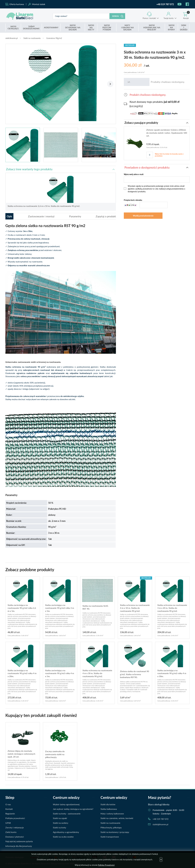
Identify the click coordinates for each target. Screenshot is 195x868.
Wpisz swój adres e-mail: (134, 174)
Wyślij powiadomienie (143, 216)
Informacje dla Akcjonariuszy (19, 846)
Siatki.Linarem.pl (20, 16)
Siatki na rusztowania (32, 38)
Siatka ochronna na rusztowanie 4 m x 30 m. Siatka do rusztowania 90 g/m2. (97, 673)
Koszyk (186, 16)
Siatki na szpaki (60, 818)
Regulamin (10, 814)
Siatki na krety (59, 827)
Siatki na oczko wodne (63, 837)
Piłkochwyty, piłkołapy (111, 827)
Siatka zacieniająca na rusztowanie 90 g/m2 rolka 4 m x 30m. (172, 673)
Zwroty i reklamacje (15, 827)
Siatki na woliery (61, 823)
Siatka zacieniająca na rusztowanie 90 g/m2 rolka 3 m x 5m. (60, 608)
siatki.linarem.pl (12, 38)
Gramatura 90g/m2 (54, 38)
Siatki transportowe (110, 837)
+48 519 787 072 (161, 819)
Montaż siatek (39, 4)
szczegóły (136, 106)
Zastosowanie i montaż (41, 216)
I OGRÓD (184, 27)
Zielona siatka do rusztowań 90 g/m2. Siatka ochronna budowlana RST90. (134, 674)
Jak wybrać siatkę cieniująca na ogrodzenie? (73, 809)
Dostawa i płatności (15, 837)
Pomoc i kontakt (149, 18)
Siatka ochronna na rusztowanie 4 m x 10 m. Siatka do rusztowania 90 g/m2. (135, 608)
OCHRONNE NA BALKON (73, 27)
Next (110, 84)
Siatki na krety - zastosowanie (67, 814)
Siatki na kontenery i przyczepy (115, 832)
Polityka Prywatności (106, 865)
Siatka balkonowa (109, 809)
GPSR (8, 823)
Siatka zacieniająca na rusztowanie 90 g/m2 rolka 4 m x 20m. (22, 673)
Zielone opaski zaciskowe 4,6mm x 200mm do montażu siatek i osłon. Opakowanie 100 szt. (167, 133)
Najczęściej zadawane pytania (19, 841)
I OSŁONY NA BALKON (127, 27)
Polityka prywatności (15, 818)
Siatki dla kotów (108, 804)
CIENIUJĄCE (13, 28)
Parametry (75, 216)
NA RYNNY (171, 27)
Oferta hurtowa (17, 4)
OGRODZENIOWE (31, 28)
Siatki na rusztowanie (110, 823)
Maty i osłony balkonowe (112, 814)
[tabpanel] (61, 83)
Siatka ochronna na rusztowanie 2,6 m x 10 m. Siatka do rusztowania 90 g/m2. (44, 206)
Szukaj (116, 16)
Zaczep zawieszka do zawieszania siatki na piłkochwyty (55, 754)
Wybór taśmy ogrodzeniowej (66, 804)
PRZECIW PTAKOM (107, 27)
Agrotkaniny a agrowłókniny (66, 832)
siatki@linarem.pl (160, 824)
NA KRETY (91, 27)
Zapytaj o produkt (106, 216)
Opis (9, 216)
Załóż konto (11, 832)
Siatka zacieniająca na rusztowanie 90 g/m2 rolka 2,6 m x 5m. (22, 608)
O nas (8, 804)
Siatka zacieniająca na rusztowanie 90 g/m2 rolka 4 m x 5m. (60, 673)
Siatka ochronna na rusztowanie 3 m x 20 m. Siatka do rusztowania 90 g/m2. (172, 608)
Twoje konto (169, 18)
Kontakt (9, 809)
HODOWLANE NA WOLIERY (152, 27)
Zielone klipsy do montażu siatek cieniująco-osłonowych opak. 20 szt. (21, 754)
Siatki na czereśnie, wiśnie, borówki (117, 818)
